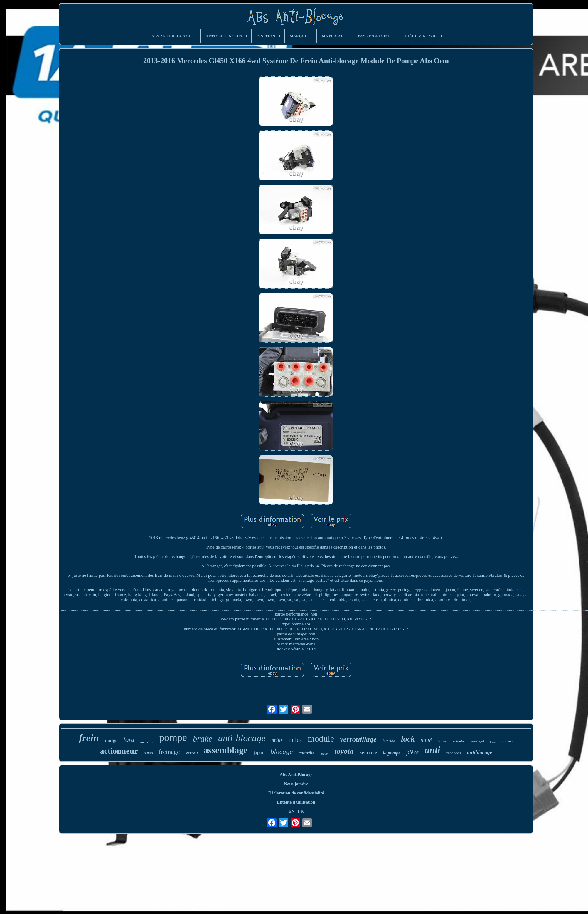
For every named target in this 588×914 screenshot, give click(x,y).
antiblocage (480, 752)
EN (291, 811)
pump (148, 753)
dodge (111, 741)
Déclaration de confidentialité (296, 793)
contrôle (306, 753)
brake (203, 739)
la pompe (392, 753)
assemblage (226, 750)
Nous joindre (296, 784)
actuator (459, 741)
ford (129, 740)
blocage (282, 752)
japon (259, 753)
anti (433, 750)
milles (324, 754)
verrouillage (358, 739)
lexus (493, 742)
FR (301, 811)
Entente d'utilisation (296, 802)
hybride (389, 741)
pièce (412, 752)
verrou (192, 753)
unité (426, 740)
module (321, 738)
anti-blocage (242, 738)
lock (408, 739)
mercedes (147, 742)
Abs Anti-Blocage (296, 775)
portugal (477, 741)
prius (277, 740)
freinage (169, 752)
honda (442, 741)
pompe (173, 738)
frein (89, 738)
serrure (368, 752)
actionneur (119, 751)
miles (295, 740)
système (508, 741)
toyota (344, 751)
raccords (454, 753)
